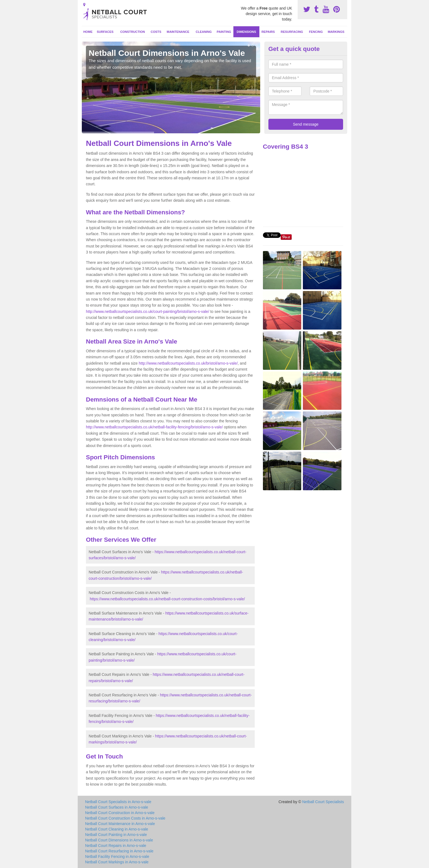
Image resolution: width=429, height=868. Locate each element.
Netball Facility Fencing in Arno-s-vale (117, 857)
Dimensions (246, 32)
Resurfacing (292, 32)
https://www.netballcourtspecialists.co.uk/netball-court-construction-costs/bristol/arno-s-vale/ (167, 599)
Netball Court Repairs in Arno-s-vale (116, 846)
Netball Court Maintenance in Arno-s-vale (120, 824)
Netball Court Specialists (323, 802)
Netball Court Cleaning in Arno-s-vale (117, 829)
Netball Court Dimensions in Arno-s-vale (119, 840)
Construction (133, 32)
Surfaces (105, 32)
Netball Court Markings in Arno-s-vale (117, 862)
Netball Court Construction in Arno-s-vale (120, 813)
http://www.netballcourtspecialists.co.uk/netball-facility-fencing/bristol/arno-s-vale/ (154, 427)
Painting (224, 32)
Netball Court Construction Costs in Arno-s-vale (125, 818)
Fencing (316, 32)
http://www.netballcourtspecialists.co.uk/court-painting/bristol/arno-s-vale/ (148, 312)
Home (88, 32)
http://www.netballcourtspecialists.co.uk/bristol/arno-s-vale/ (188, 363)
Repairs (268, 32)
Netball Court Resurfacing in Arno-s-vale (119, 851)
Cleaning (204, 32)
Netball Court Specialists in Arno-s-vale (118, 802)
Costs (156, 32)
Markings (336, 32)
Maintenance (178, 32)
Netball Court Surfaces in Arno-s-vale (117, 807)
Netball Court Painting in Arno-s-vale (116, 835)
